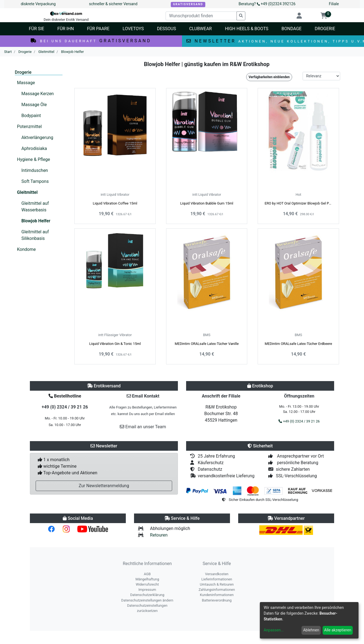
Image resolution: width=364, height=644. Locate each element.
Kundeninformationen (217, 595)
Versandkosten (217, 574)
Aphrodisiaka (34, 148)
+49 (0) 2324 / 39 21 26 (65, 407)
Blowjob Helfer (36, 221)
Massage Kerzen (38, 94)
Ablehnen (311, 630)
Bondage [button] (292, 29)
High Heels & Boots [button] (247, 29)
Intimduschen (35, 170)
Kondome (26, 249)
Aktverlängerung (37, 137)
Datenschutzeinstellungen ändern (147, 600)
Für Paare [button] (98, 29)
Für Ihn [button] (66, 29)
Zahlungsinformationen (217, 590)
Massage (26, 83)
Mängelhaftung (147, 579)
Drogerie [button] (325, 29)
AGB (147, 574)
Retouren (159, 535)
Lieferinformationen (217, 579)
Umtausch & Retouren (217, 584)
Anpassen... (274, 630)
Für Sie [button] (36, 29)
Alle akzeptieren (338, 630)
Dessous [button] (167, 29)
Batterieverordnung (217, 600)
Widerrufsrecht (147, 584)
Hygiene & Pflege (34, 159)
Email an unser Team (143, 427)
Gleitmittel (27, 192)
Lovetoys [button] (133, 29)
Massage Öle (34, 105)
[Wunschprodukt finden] (201, 16)
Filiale (334, 4)
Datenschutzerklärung (147, 595)
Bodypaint (31, 116)
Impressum (147, 590)
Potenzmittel (29, 127)
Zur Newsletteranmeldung (104, 486)
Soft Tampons (35, 181)
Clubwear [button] (201, 29)
